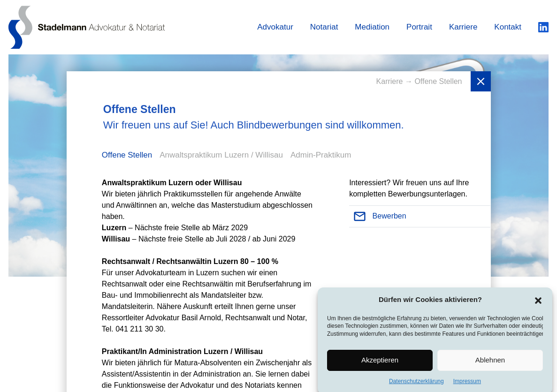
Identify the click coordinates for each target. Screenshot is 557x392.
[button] (538, 302)
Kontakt (508, 27)
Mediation (372, 27)
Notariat (324, 27)
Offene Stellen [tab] (127, 155)
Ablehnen (490, 362)
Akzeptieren (380, 362)
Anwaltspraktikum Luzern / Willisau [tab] (221, 155)
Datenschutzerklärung (416, 384)
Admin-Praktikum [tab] (321, 155)
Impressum (467, 384)
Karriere (463, 27)
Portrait (419, 27)
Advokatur (275, 27)
